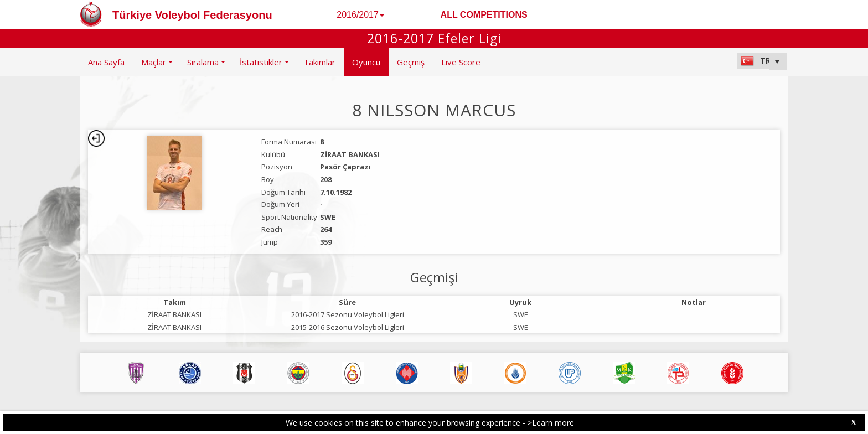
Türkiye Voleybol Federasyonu (192, 15)
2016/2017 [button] (360, 15)
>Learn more (551, 423)
